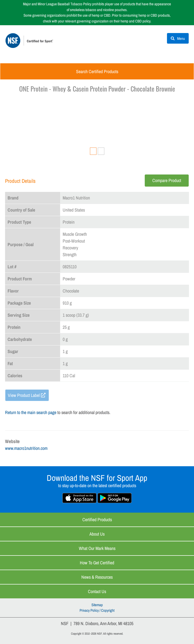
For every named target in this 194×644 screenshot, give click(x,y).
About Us (97, 534)
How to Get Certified (97, 563)
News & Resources (97, 577)
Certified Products (97, 520)
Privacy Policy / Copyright (97, 610)
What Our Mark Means (97, 548)
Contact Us (97, 591)
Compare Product (167, 180)
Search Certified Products (97, 71)
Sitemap (97, 605)
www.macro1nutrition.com (26, 448)
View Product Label (24, 395)
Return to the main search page (31, 412)
